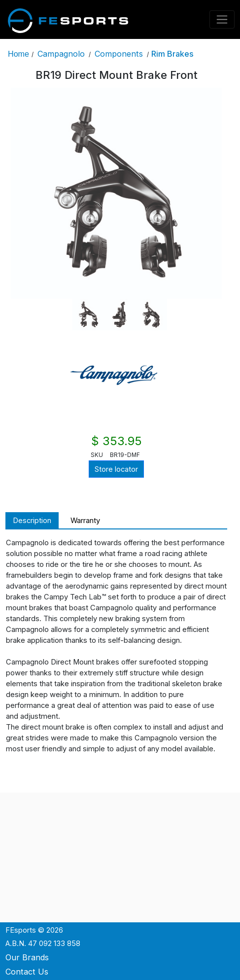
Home (18, 54)
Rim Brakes (172, 54)
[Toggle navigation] (222, 19)
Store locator (116, 469)
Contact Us (27, 972)
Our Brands (27, 957)
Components (119, 54)
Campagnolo (61, 54)
